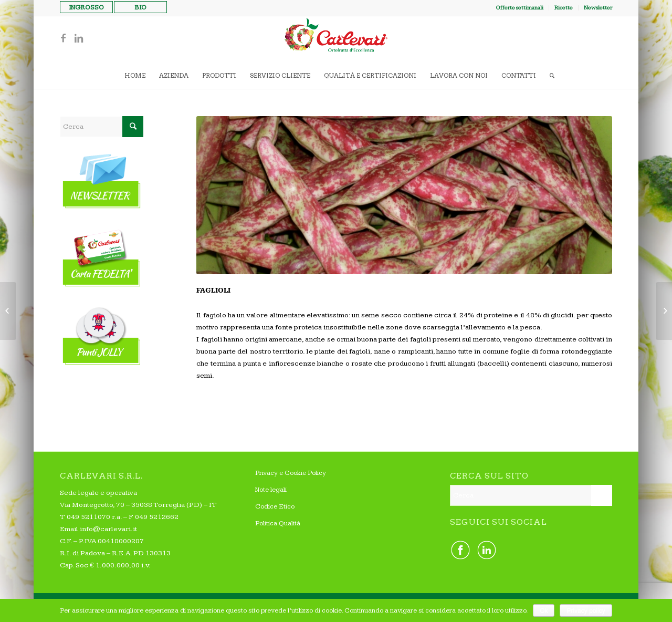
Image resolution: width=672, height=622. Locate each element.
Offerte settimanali (519, 8)
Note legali (271, 490)
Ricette (564, 8)
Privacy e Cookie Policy (291, 473)
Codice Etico (275, 506)
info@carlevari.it (108, 529)
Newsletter (598, 8)
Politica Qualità (278, 523)
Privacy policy (586, 610)
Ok (544, 610)
